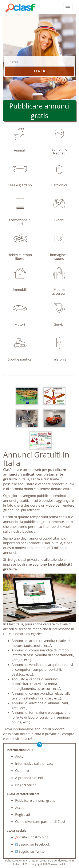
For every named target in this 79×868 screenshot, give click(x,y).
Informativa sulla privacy (34, 763)
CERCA (39, 71)
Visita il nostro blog (32, 837)
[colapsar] (68, 8)
